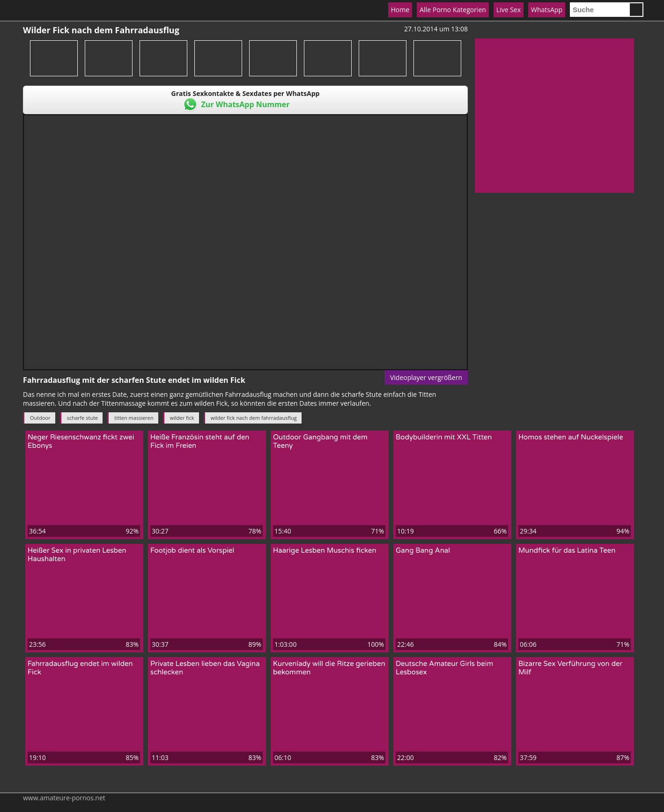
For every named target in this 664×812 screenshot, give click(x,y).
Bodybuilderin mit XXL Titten (444, 437)
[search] (599, 10)
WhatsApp (547, 10)
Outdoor (40, 418)
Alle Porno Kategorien (453, 10)
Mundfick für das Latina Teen (567, 550)
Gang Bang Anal (423, 550)
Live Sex (509, 10)
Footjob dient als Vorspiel (192, 550)
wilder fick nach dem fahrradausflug (254, 418)
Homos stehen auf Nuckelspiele (571, 437)
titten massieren (134, 418)
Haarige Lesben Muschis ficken (325, 550)
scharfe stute (83, 418)
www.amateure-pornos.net (64, 798)
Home (400, 10)
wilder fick (182, 418)
